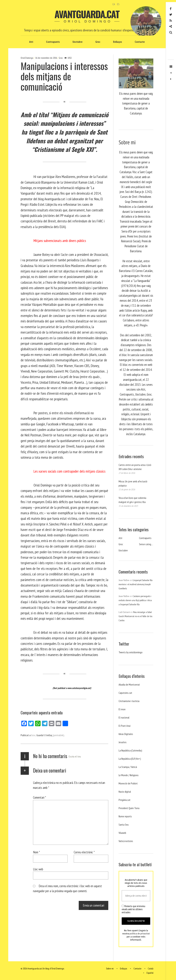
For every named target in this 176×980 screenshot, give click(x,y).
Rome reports (125, 816)
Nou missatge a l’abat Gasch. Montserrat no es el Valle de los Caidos (135, 616)
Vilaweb (122, 833)
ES (118, 4)
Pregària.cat (125, 800)
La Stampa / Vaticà (128, 767)
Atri (31, 42)
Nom (36, 852)
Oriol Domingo (27, 58)
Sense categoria (147, 544)
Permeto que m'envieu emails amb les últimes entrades (133, 909)
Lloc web (38, 869)
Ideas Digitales (126, 734)
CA (114, 4)
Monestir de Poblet (128, 783)
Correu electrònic (84, 852)
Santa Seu (124, 825)
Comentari (40, 797)
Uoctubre (78, 42)
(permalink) (59, 735)
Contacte (140, 42)
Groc (98, 42)
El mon (122, 709)
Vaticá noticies (126, 841)
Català (151, 969)
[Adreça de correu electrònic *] (136, 896)
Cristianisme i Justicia (129, 701)
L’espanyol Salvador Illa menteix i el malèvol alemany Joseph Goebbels (136, 584)
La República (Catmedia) (130, 750)
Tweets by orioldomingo (131, 652)
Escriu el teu (75, 756)
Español (150, 973)
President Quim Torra (129, 808)
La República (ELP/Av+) (130, 759)
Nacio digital (125, 792)
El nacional (124, 717)
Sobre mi (110, 969)
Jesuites (123, 742)
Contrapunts (53, 42)
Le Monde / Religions (129, 775)
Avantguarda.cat (87, 14)
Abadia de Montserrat (129, 685)
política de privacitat (140, 934)
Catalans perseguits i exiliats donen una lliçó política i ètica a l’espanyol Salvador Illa (135, 600)
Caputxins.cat (125, 693)
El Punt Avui (125, 726)
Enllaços (117, 42)
